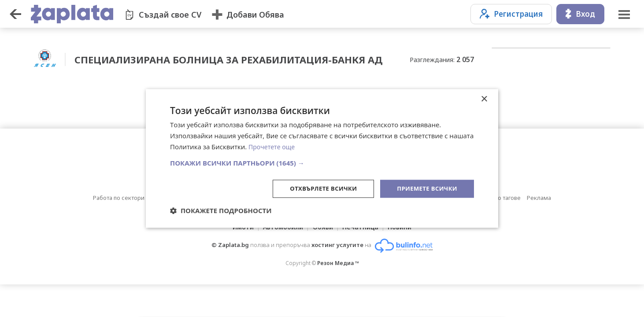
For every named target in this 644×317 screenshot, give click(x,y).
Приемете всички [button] (425, 188)
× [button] (484, 99)
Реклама (539, 196)
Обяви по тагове (498, 196)
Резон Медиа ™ (338, 261)
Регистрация (511, 14)
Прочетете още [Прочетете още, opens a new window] (273, 146)
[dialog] (322, 158)
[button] (322, 162)
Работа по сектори (119, 196)
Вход (580, 14)
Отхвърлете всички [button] (317, 188)
